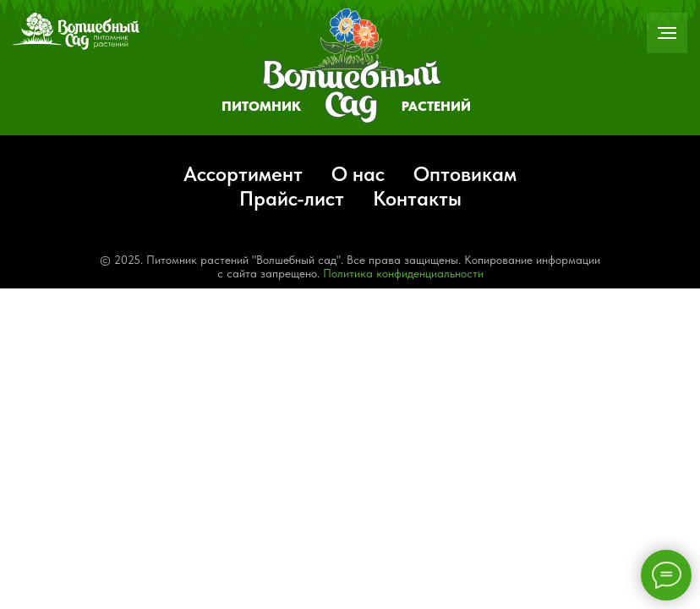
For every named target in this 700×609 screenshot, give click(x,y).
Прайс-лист (292, 198)
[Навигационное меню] (667, 33)
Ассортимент (243, 174)
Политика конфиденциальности (403, 273)
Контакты (417, 198)
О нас (358, 174)
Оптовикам (465, 174)
